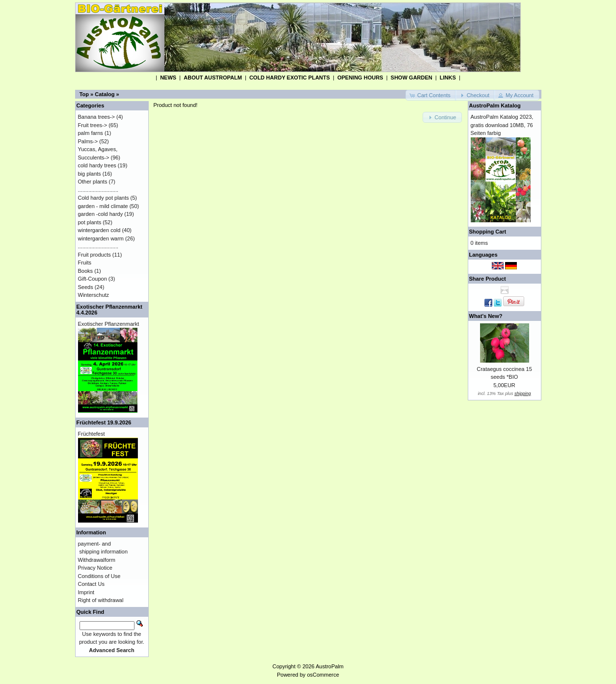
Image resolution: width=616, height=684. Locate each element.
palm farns (91, 133)
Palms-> (88, 141)
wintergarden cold (99, 230)
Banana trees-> (97, 117)
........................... (98, 190)
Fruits (85, 263)
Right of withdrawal (101, 600)
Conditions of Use (99, 576)
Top (84, 94)
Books (86, 271)
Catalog (105, 94)
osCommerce (323, 675)
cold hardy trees (97, 165)
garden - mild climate (103, 206)
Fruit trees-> (93, 125)
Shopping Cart (488, 232)
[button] (431, 95)
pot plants (90, 222)
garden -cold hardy (101, 214)
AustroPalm (330, 666)
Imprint (86, 592)
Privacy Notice (95, 568)
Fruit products (94, 255)
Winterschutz (94, 295)
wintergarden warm (101, 238)
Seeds (86, 287)
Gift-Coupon (93, 279)
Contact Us (91, 584)
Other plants (93, 182)
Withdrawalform (97, 560)
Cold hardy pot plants (104, 198)
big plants (90, 174)
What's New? (486, 316)
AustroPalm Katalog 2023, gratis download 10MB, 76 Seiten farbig (502, 125)
